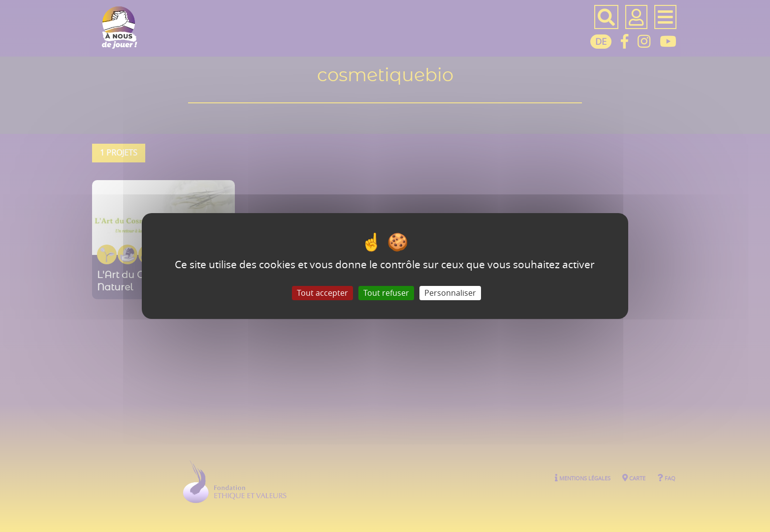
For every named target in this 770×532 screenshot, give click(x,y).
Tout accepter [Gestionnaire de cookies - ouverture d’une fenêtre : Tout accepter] (322, 293)
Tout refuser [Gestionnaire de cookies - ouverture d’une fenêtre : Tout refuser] (386, 293)
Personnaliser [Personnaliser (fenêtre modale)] (450, 293)
